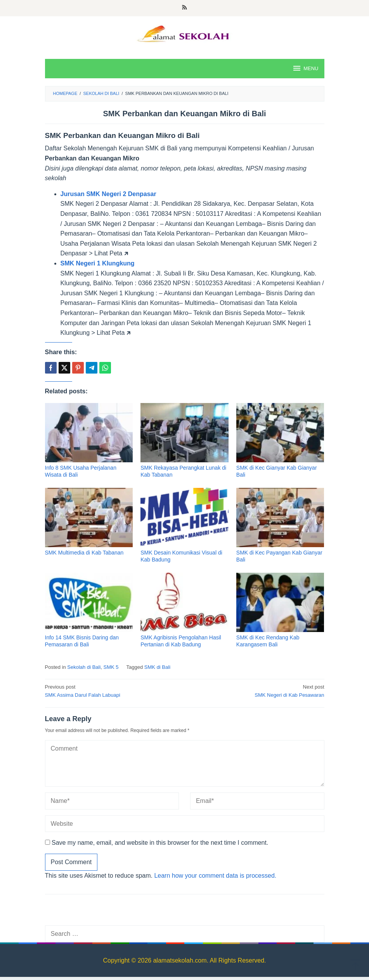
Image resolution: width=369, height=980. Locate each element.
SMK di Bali (157, 667)
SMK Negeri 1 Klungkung (98, 263)
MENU (305, 68)
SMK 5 (111, 667)
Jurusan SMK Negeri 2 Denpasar (108, 194)
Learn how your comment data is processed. (215, 876)
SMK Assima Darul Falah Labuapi (112, 691)
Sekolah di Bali (84, 667)
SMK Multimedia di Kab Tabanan (84, 553)
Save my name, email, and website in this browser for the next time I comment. (160, 843)
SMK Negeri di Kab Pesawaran (257, 691)
